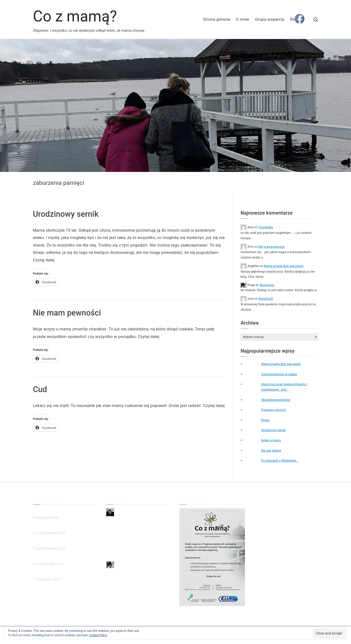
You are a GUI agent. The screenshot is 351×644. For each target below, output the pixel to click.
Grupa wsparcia (270, 19)
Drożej (265, 420)
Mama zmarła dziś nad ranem (284, 266)
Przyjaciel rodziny (120, 553)
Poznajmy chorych (273, 410)
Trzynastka (266, 227)
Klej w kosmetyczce (272, 247)
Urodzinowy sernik (66, 214)
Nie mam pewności (67, 313)
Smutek (112, 537)
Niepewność (116, 520)
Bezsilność (267, 285)
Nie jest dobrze (271, 451)
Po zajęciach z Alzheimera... (280, 461)
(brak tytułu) (42, 542)
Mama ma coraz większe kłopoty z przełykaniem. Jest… (284, 387)
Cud (40, 389)
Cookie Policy (98, 635)
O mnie (243, 19)
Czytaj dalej (44, 260)
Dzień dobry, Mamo (121, 529)
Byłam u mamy (271, 440)
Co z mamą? (75, 16)
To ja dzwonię (117, 545)
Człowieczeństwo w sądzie (279, 374)
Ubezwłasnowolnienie (276, 400)
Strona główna (216, 19)
